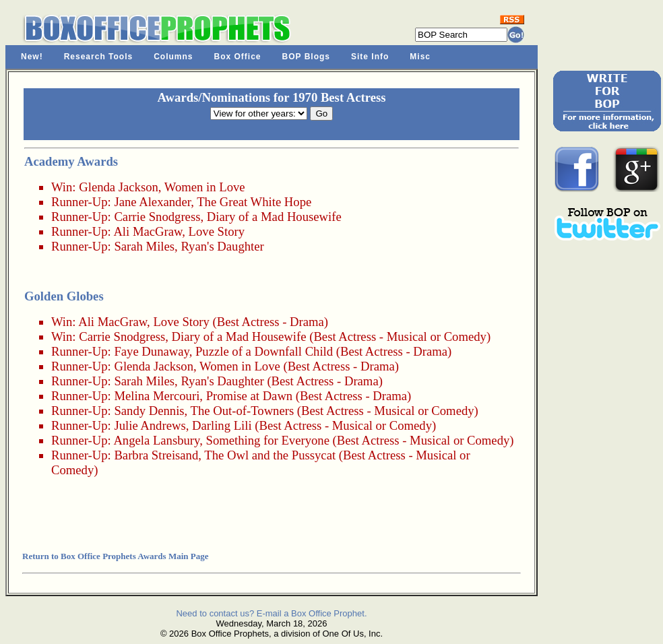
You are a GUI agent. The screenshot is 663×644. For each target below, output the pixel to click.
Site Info (370, 57)
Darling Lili (222, 425)
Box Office (238, 57)
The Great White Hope (254, 202)
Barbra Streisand (156, 455)
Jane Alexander (152, 202)
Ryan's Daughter (222, 246)
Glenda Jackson (119, 187)
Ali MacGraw (148, 231)
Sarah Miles (144, 246)
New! (32, 57)
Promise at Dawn (250, 396)
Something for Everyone (268, 440)
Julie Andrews (150, 425)
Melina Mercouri (157, 396)
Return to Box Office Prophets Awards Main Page (115, 556)
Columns (173, 57)
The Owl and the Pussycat (270, 455)
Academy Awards (71, 161)
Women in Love (205, 187)
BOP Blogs (306, 57)
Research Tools (98, 57)
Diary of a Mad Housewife (274, 217)
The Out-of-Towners (243, 411)
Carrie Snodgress (157, 217)
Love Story (217, 231)
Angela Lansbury (156, 440)
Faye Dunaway (151, 351)
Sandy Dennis (149, 411)
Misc (420, 57)
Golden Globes (64, 296)
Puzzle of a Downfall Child (264, 351)
